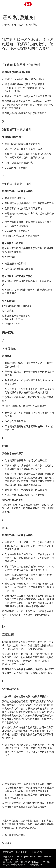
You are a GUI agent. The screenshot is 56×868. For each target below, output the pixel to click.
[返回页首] (8, 843)
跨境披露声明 (36, 865)
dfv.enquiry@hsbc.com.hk (16, 306)
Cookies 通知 (12, 91)
